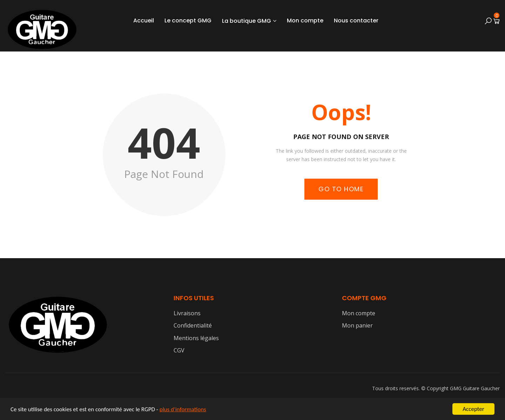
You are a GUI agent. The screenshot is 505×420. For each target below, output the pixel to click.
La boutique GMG (247, 21)
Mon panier (357, 325)
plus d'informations (183, 410)
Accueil (144, 20)
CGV (179, 350)
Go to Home (341, 189)
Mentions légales (196, 338)
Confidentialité (193, 325)
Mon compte (305, 20)
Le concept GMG (188, 20)
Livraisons (187, 313)
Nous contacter (356, 20)
